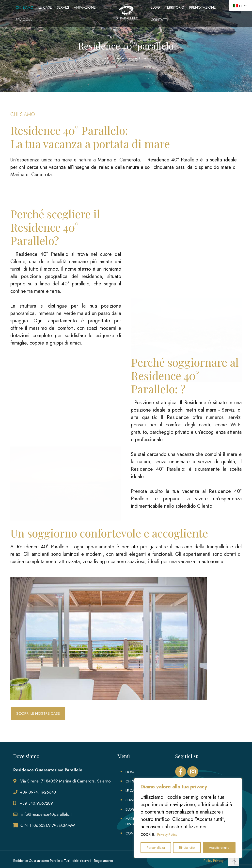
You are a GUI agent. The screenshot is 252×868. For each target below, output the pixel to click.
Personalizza (156, 848)
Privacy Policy (167, 834)
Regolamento (103, 861)
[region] (188, 818)
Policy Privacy (213, 861)
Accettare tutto (219, 848)
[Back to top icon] (234, 861)
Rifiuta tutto (187, 848)
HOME (130, 772)
